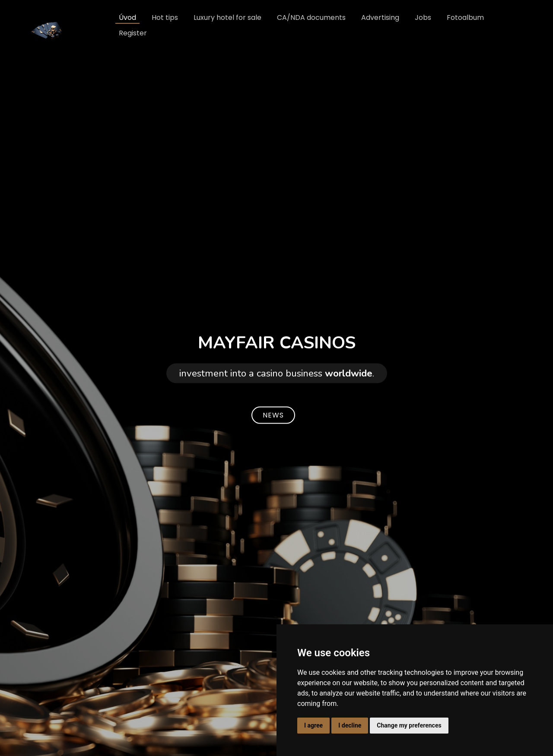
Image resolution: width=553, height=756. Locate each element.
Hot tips (165, 17)
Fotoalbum (465, 17)
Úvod (127, 17)
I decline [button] (350, 725)
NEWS (273, 415)
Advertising (380, 17)
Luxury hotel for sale (227, 17)
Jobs (423, 17)
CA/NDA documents (311, 17)
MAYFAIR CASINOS (277, 342)
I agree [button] (313, 725)
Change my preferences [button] (409, 725)
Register (133, 33)
